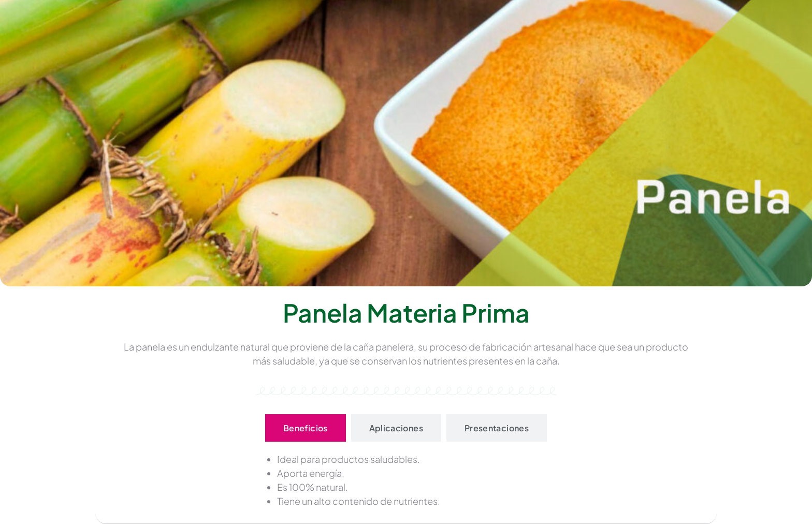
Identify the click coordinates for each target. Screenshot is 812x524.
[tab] (306, 428)
